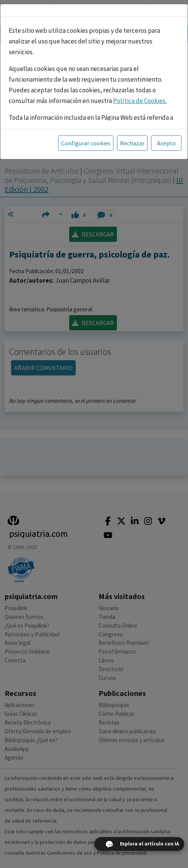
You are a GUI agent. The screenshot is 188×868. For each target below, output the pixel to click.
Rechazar (132, 143)
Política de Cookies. (140, 101)
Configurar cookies (86, 143)
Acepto (166, 143)
